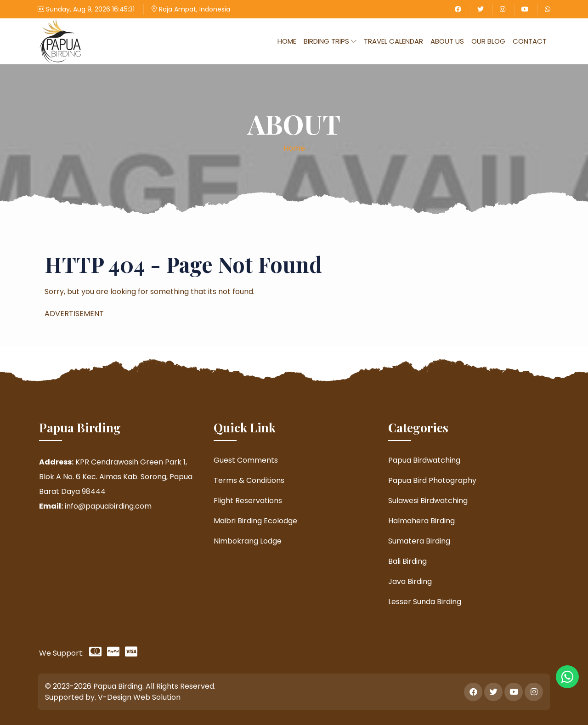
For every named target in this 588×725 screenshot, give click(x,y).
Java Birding (410, 581)
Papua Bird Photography (432, 480)
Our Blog (488, 41)
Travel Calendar (393, 41)
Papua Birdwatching (424, 460)
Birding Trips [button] (330, 41)
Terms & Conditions (249, 480)
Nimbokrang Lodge (248, 541)
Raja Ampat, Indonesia (190, 9)
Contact (530, 41)
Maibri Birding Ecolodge (255, 521)
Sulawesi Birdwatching (428, 501)
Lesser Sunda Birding (425, 602)
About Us (447, 41)
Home (287, 41)
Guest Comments (246, 460)
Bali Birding (407, 561)
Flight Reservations (248, 501)
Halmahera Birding (421, 521)
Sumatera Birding (419, 541)
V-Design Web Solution (139, 697)
